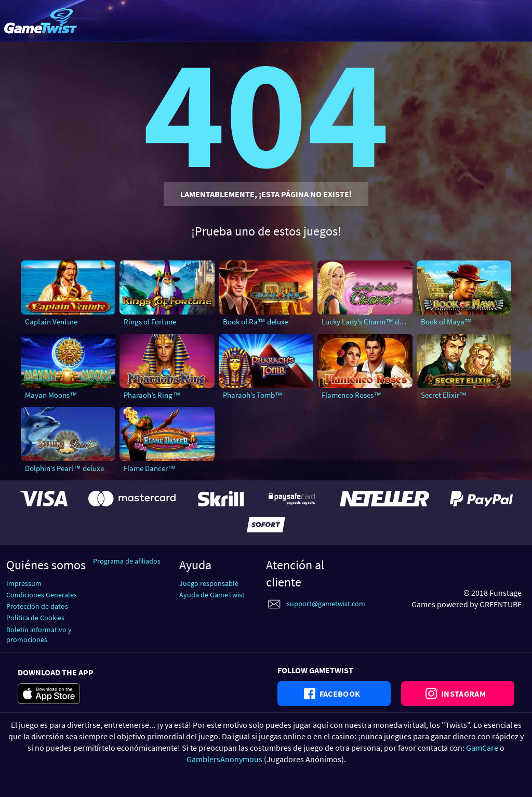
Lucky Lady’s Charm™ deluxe (367, 322)
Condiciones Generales (42, 595)
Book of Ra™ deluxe (256, 322)
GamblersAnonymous (224, 759)
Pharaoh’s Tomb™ (253, 395)
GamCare (482, 748)
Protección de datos (37, 606)
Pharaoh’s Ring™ (152, 395)
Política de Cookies (35, 618)
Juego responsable (209, 583)
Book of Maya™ (447, 322)
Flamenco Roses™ (351, 395)
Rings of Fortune (150, 322)
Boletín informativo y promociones (39, 635)
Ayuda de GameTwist (212, 595)
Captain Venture (51, 322)
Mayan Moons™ (51, 395)
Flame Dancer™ (150, 468)
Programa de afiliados (127, 561)
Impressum (24, 583)
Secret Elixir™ (444, 395)
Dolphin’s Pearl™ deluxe (64, 468)
